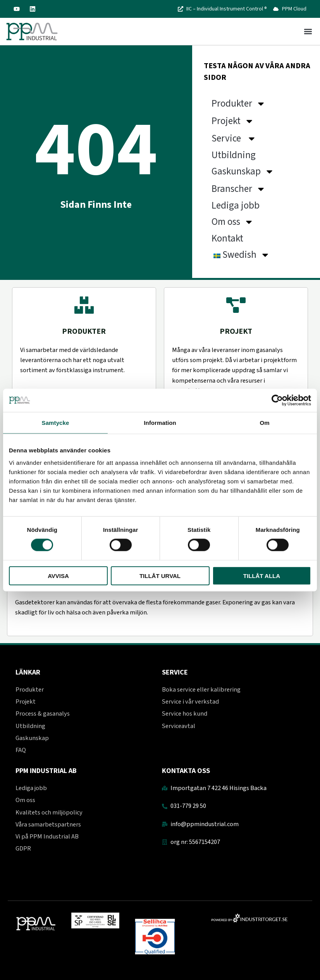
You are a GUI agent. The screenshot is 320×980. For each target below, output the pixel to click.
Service (175, 672)
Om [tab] (264, 423)
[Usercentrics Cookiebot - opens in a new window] (277, 400)
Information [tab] (160, 423)
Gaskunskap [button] (243, 172)
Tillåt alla (262, 575)
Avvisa (58, 575)
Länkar (28, 672)
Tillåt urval (160, 575)
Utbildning (235, 155)
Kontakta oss (186, 771)
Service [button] (234, 139)
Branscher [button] (239, 189)
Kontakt (227, 238)
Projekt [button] (233, 121)
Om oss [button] (233, 222)
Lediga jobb (237, 205)
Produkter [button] (239, 104)
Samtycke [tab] (56, 423)
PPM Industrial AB (46, 771)
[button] (308, 32)
